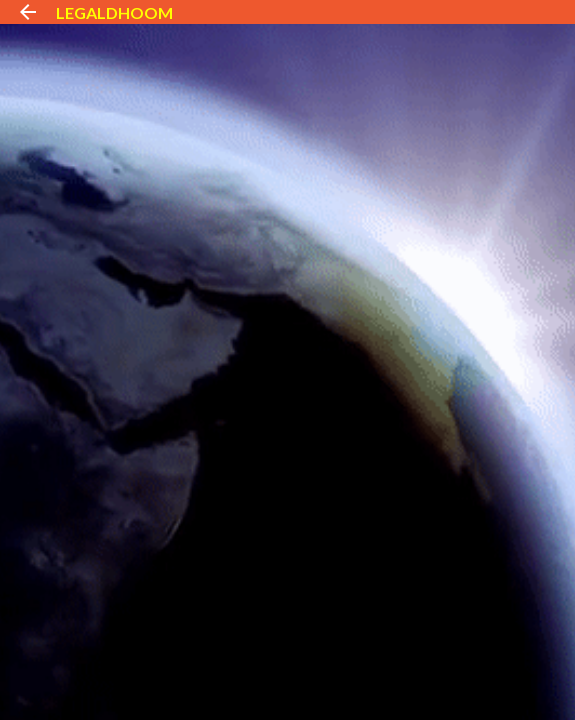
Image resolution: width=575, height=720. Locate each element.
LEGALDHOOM (114, 12)
